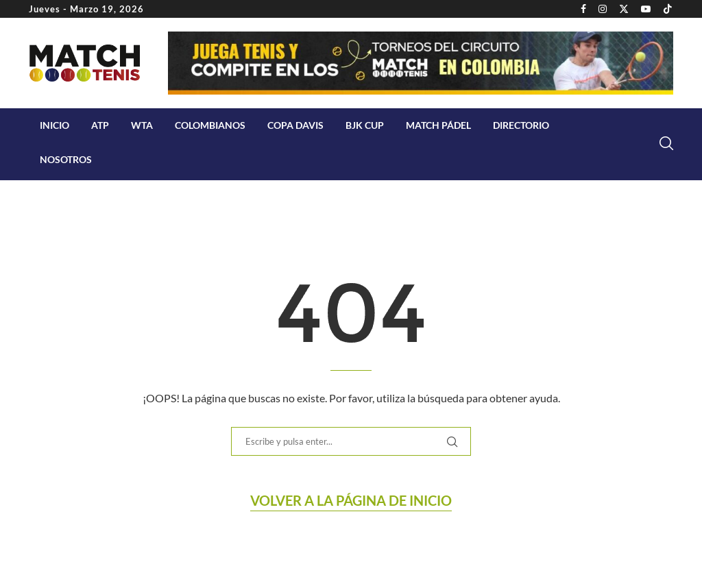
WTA (142, 125)
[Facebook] (583, 9)
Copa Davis (295, 125)
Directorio (521, 125)
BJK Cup (365, 125)
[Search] (666, 143)
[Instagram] (603, 9)
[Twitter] (624, 9)
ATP (100, 125)
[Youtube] (646, 9)
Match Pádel (438, 125)
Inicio (55, 125)
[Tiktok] (668, 9)
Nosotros (66, 159)
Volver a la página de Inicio (351, 500)
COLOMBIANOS (210, 125)
